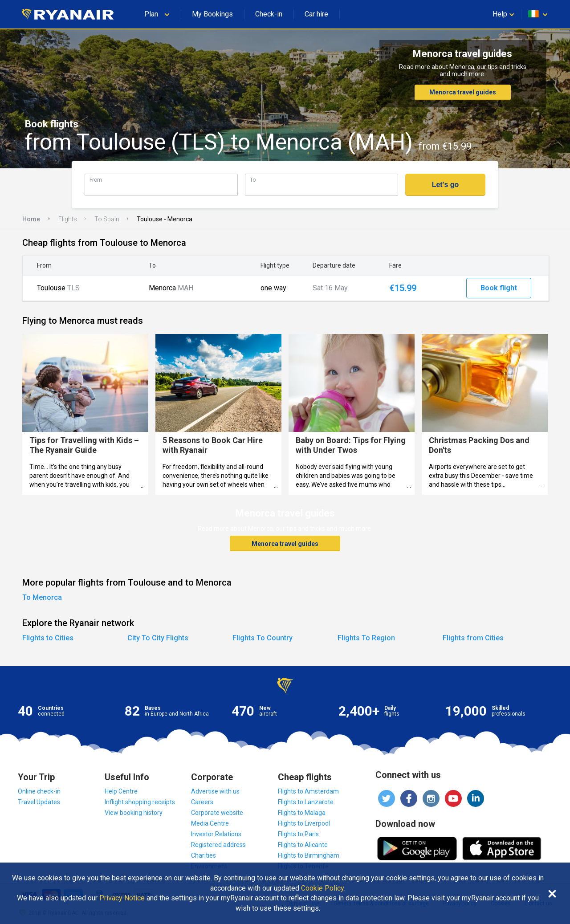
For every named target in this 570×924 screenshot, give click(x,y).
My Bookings (212, 14)
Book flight (499, 288)
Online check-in (39, 791)
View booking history (134, 813)
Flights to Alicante (303, 845)
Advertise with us (215, 791)
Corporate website (217, 813)
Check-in (269, 14)
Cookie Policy (323, 888)
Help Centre (121, 791)
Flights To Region (366, 638)
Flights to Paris (298, 834)
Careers (202, 802)
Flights (68, 219)
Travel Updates (39, 802)
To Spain (107, 219)
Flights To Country (263, 638)
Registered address (218, 845)
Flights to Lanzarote (306, 802)
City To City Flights (158, 638)
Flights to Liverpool (304, 823)
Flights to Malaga (302, 813)
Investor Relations (216, 834)
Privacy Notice (122, 898)
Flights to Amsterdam (308, 791)
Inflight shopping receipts (140, 802)
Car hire (316, 14)
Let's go (446, 185)
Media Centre (210, 823)
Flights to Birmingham (309, 855)
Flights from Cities (473, 638)
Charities (204, 855)
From (96, 180)
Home (31, 219)
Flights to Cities (48, 638)
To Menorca (42, 597)
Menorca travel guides (463, 92)
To (253, 180)
